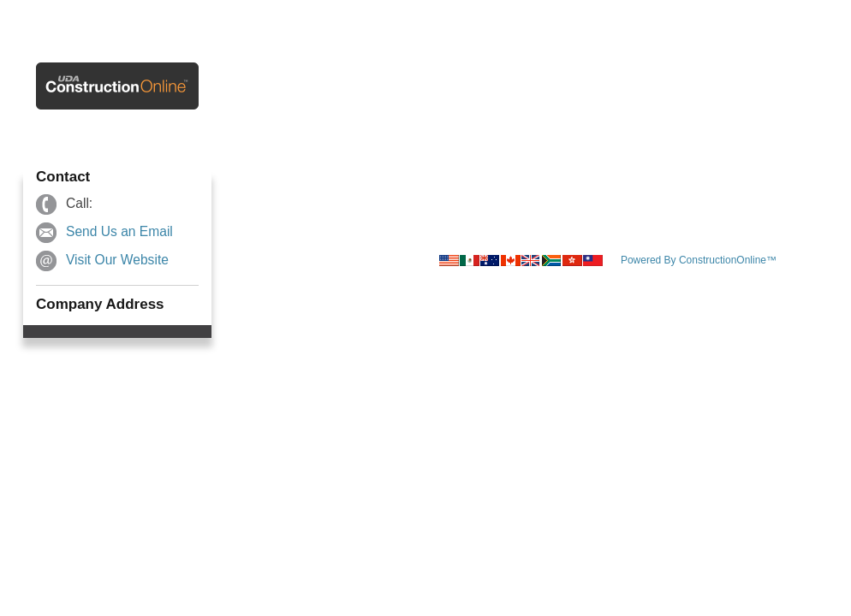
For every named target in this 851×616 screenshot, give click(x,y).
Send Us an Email (119, 231)
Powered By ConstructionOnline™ (699, 260)
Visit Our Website (117, 260)
